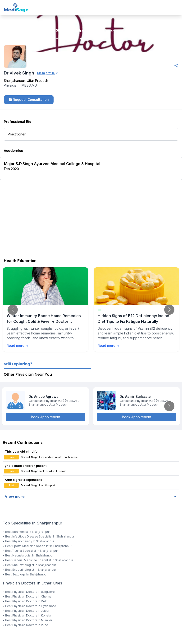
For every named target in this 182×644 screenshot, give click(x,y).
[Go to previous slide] (13, 310)
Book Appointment (45, 417)
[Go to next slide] (169, 310)
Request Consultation (29, 100)
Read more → (18, 345)
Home (5, 39)
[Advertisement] (91, 218)
